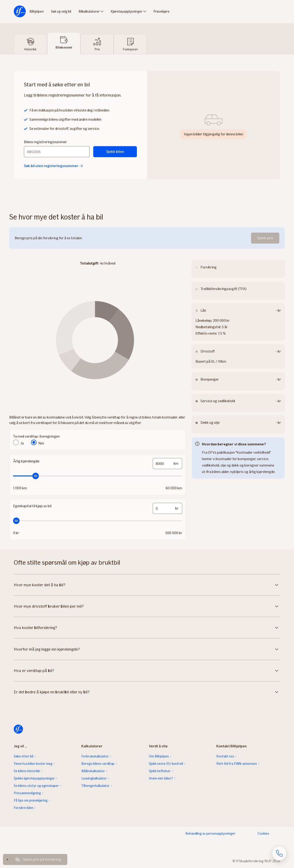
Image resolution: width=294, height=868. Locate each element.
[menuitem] (20, 11)
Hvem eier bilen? (161, 778)
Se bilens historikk (27, 771)
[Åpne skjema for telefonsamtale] (279, 853)
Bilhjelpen (37, 11)
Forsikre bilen (24, 808)
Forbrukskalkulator (95, 756)
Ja (22, 443)
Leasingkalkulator (94, 778)
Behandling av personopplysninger (210, 834)
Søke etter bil (24, 756)
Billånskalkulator (93, 771)
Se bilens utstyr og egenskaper (36, 786)
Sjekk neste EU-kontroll (166, 764)
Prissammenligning (27, 793)
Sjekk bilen (115, 152)
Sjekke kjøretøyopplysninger (34, 778)
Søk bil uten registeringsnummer (53, 166)
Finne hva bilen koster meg (33, 764)
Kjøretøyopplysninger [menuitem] (127, 11)
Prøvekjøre (161, 11)
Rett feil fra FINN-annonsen (237, 764)
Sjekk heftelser (160, 771)
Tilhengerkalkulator (95, 786)
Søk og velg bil (61, 11)
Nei (41, 443)
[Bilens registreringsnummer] (57, 152)
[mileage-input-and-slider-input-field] (167, 464)
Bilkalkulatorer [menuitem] (89, 11)
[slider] (98, 476)
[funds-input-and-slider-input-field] (167, 508)
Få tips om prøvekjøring (31, 800)
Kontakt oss (225, 756)
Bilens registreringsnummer (45, 142)
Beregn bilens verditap (98, 764)
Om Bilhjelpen (159, 756)
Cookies (263, 834)
